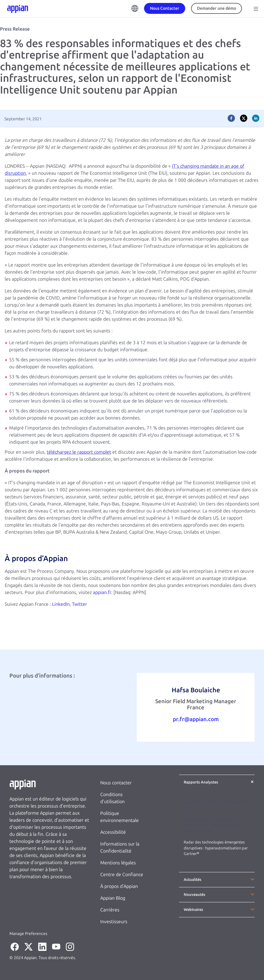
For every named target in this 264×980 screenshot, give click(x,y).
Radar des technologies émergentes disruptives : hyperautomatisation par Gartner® (216, 848)
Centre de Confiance (122, 875)
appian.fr (102, 592)
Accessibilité (113, 832)
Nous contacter (116, 783)
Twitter (80, 604)
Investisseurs (114, 922)
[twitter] (244, 118)
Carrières (110, 910)
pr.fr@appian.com (196, 719)
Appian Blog (113, 898)
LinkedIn (61, 604)
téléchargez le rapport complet (79, 452)
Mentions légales (118, 863)
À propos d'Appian (119, 886)
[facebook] (231, 118)
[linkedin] (256, 118)
